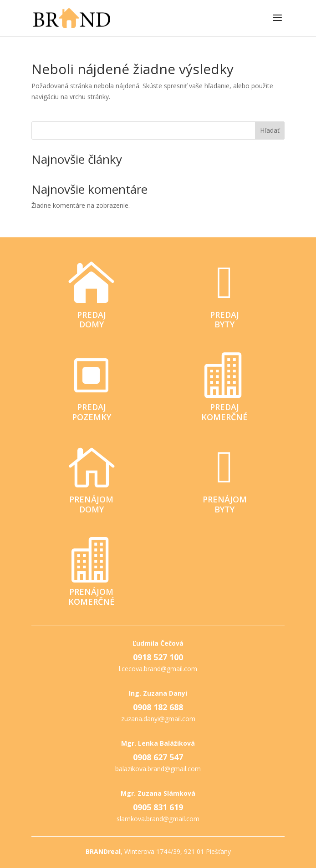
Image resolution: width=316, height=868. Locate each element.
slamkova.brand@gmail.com (158, 819)
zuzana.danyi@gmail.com (158, 719)
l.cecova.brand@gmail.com (158, 669)
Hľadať (270, 130)
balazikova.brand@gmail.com (158, 769)
